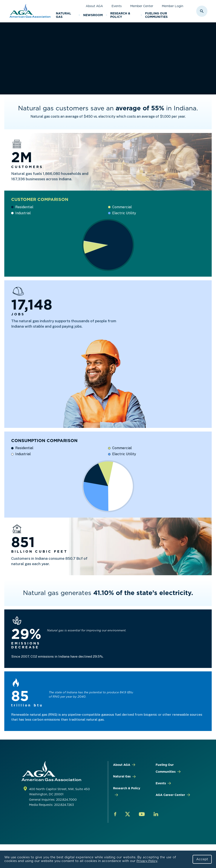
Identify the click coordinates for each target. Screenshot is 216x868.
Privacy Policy (147, 861)
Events (117, 6)
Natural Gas (64, 15)
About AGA (94, 6)
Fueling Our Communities (156, 15)
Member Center (142, 6)
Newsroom (93, 15)
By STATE (81, 42)
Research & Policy (120, 15)
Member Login (173, 6)
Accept (202, 859)
